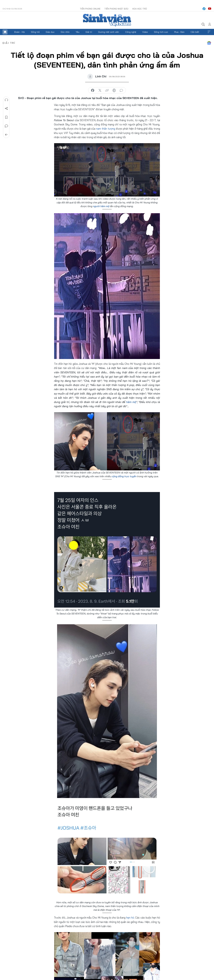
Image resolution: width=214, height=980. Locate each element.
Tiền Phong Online (90, 9)
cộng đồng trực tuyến (124, 476)
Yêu (78, 32)
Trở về (6, 135)
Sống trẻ (35, 32)
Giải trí (89, 32)
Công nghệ (131, 32)
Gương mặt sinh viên (109, 32)
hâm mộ (131, 402)
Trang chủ (5, 32)
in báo (114, 90)
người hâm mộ (101, 206)
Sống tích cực (161, 32)
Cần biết (195, 32)
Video (145, 32)
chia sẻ (93, 90)
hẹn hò (130, 918)
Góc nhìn (65, 32)
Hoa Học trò (140, 9)
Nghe (6, 100)
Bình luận (6, 126)
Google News (209, 43)
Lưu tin (6, 117)
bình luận (121, 90)
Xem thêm (209, 32)
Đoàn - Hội (19, 32)
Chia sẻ (6, 109)
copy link (107, 90)
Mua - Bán (179, 32)
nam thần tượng (106, 129)
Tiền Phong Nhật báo (116, 9)
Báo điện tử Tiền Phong (107, 20)
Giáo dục (50, 32)
